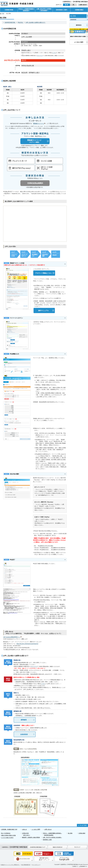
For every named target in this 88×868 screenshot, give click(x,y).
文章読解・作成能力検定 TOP (9, 829)
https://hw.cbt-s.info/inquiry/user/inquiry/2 (27, 644)
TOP (3, 14)
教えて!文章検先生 (6, 833)
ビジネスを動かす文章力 (7, 838)
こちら (54, 53)
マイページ (40, 56)
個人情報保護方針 (26, 865)
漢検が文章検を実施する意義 (8, 835)
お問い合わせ (48, 829)
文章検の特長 (9, 10)
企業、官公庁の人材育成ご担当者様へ (44, 10)
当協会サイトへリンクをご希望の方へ (10, 865)
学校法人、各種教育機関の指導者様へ (26, 10)
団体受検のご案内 (62, 10)
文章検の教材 (79, 10)
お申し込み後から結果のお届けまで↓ (36, 22)
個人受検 (73, 16)
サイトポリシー (36, 865)
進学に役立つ (27, 835)
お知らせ (24, 829)
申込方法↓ (21, 22)
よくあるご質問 (36, 829)
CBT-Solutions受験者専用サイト (13, 637)
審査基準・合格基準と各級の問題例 (31, 837)
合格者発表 (73, 20)
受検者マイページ (39, 123)
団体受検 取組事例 (49, 835)
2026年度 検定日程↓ (10, 22)
